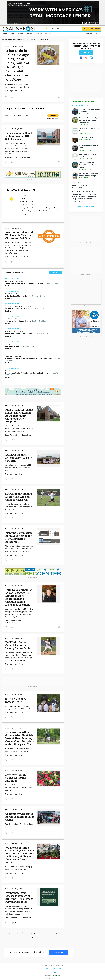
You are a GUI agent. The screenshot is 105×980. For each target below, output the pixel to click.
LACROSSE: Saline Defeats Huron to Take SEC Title (19, 458)
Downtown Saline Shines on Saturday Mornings (17, 778)
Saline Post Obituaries (13, 621)
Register (89, 34)
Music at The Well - (20, 346)
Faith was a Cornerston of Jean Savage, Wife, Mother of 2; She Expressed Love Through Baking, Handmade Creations (19, 597)
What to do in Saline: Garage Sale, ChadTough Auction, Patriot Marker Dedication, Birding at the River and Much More (20, 855)
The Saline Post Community (15, 273)
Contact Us (48, 969)
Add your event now (86, 207)
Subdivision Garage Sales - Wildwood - (27, 334)
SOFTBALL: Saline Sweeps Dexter (16, 700)
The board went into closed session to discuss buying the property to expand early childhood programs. (19, 429)
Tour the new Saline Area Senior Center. (20, 824)
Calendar (12, 34)
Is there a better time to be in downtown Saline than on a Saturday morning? (18, 788)
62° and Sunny (52, 29)
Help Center (57, 969)
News (5, 34)
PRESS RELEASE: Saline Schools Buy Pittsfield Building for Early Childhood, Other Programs (19, 416)
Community (21, 34)
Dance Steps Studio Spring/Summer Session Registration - (32, 374)
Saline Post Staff (11, 158)
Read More (9, 286)
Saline (7, 46)
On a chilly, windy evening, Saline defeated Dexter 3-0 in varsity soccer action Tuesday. (19, 507)
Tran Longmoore (11, 91)
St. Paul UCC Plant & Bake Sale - (25, 309)
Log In (97, 34)
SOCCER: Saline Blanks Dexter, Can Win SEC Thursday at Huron (19, 497)
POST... (56, 273)
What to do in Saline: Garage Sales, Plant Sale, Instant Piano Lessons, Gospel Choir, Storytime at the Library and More (20, 738)
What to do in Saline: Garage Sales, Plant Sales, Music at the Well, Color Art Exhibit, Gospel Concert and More (18, 65)
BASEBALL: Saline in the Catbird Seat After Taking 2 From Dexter (20, 645)
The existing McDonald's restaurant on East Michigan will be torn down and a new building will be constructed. (19, 549)
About (45, 34)
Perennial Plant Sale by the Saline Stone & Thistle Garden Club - (33, 360)
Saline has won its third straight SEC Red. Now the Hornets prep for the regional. (18, 468)
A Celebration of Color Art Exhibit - (26, 296)
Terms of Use (48, 978)
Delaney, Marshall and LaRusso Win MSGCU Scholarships (19, 136)
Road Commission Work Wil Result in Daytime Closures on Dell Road (20, 235)
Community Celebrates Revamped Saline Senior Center (20, 817)
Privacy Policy (57, 978)
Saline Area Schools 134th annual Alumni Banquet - (32, 284)
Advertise (38, 34)
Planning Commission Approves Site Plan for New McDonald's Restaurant (19, 537)
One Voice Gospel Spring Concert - (26, 321)
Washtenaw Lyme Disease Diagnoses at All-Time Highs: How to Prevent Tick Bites (19, 897)
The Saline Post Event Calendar (84, 102)
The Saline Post (25, 158)
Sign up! (86, 53)
